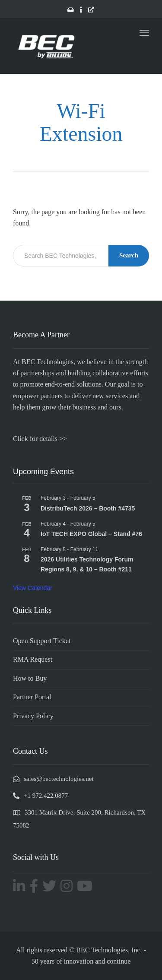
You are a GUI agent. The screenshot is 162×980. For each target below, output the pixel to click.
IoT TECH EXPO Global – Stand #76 (91, 534)
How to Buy (30, 678)
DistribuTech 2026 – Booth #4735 (88, 508)
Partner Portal (32, 697)
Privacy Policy (33, 716)
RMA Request (33, 659)
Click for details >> (40, 439)
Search (129, 255)
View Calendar (33, 588)
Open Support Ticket (42, 641)
